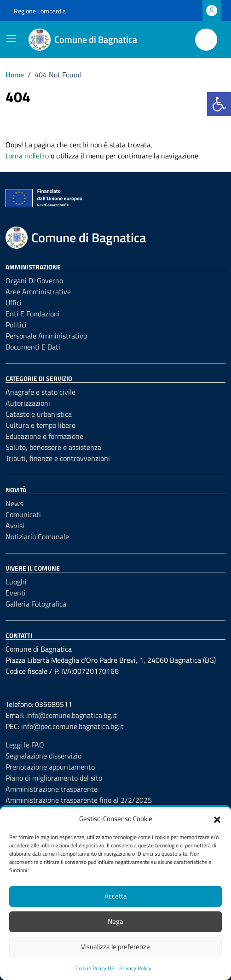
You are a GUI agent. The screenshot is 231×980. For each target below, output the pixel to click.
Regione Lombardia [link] (40, 11)
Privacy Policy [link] (135, 968)
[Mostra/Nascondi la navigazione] (11, 39)
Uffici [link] (14, 303)
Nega (115, 921)
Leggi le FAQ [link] (25, 745)
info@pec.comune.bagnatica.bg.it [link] (72, 726)
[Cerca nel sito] (206, 40)
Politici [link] (16, 325)
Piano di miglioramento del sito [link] (54, 778)
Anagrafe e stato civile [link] (40, 392)
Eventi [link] (16, 593)
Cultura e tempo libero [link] (40, 425)
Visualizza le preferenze (115, 947)
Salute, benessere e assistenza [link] (53, 447)
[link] (219, 104)
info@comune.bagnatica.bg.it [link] (72, 715)
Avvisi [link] (15, 525)
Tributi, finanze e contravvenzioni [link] (58, 458)
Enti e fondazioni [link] (33, 314)
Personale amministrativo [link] (46, 336)
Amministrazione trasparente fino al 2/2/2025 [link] (79, 800)
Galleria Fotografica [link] (36, 604)
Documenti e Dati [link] (33, 347)
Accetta (116, 896)
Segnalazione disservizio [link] (43, 756)
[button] (217, 819)
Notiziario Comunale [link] (37, 537)
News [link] (14, 503)
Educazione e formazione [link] (44, 436)
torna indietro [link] (27, 156)
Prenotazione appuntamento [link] (50, 767)
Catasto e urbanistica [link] (39, 414)
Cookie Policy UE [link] (95, 968)
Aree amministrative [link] (38, 292)
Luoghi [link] (16, 582)
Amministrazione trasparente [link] (52, 789)
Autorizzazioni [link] (28, 403)
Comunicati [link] (23, 514)
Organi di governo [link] (34, 280)
